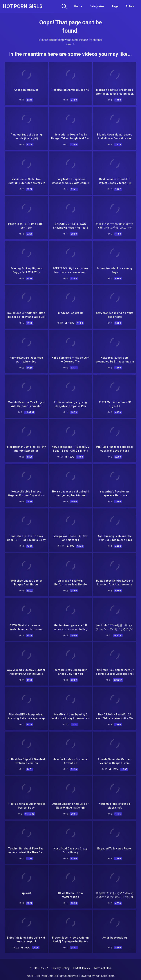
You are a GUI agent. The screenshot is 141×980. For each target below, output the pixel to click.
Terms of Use (102, 968)
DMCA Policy (82, 968)
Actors (130, 6)
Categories (97, 6)
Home (78, 6)
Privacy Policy (60, 968)
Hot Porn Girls (22, 6)
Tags (115, 6)
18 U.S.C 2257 (39, 968)
